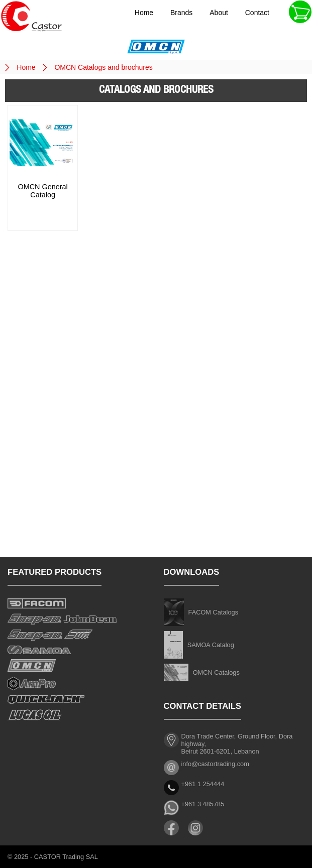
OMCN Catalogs (216, 672)
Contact (257, 13)
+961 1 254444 (203, 784)
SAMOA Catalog (211, 645)
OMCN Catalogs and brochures (103, 67)
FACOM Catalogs (214, 612)
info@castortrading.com (215, 764)
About (219, 13)
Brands (181, 13)
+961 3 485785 (203, 804)
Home (144, 13)
